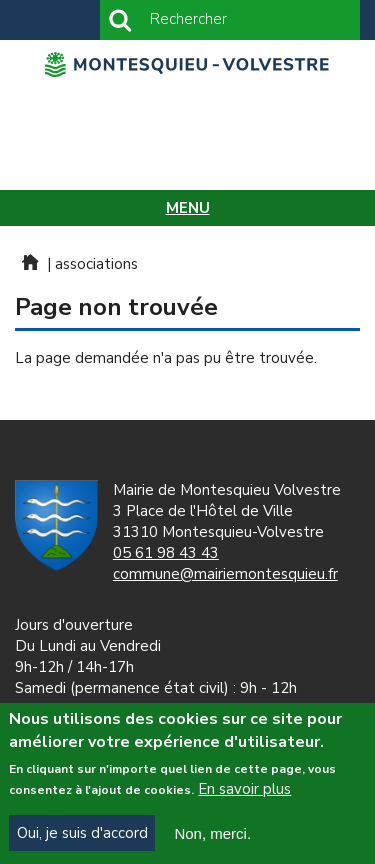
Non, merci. (212, 838)
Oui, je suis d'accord (82, 838)
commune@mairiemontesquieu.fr (225, 574)
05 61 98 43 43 (166, 553)
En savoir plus (244, 795)
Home (29, 262)
